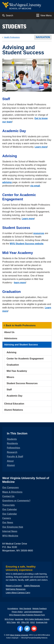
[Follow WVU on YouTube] (34, 629)
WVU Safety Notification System (37, 619)
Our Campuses (11, 488)
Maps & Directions (12, 492)
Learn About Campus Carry (18, 593)
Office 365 (25, 622)
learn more (20, 283)
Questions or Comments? (16, 501)
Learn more (41, 147)
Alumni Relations (14, 410)
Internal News (10, 531)
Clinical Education (14, 404)
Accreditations (13, 609)
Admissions (11, 338)
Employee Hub (42, 622)
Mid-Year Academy (17, 371)
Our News (8, 523)
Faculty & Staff (15, 457)
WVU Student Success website (27, 244)
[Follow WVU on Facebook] (20, 629)
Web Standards (25, 609)
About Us (9, 332)
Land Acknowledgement (33, 612)
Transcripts (8, 505)
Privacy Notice (17, 612)
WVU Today (11, 622)
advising (7, 182)
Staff (9, 390)
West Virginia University (19, 635)
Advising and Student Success (21, 345)
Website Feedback (40, 609)
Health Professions (12, 37)
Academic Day (14, 396)
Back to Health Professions (21, 325)
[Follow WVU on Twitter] (27, 629)
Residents (12, 443)
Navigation (43, 37)
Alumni (11, 465)
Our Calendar (10, 509)
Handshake (19, 619)
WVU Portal (9, 619)
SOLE (33, 622)
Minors (10, 377)
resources (39, 233)
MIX (19, 622)
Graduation (13, 365)
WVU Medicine (10, 536)
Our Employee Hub (13, 527)
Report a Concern (14, 586)
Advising (12, 352)
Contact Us (8, 496)
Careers (7, 518)
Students (14, 26)
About (10, 461)
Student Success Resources (22, 383)
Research (12, 452)
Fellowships (14, 448)
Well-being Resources (16, 589)
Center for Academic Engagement (25, 359)
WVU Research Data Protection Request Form (27, 615)
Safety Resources (32, 586)
